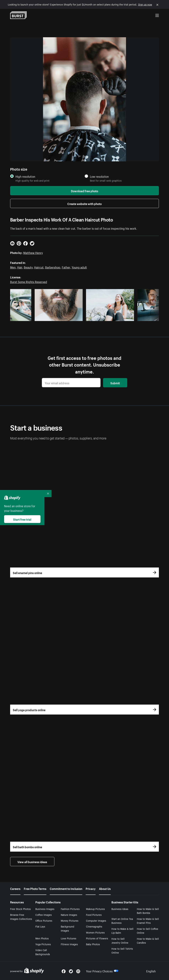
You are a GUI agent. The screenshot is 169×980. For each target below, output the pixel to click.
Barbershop (53, 267)
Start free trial (22, 519)
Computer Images (96, 920)
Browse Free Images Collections (21, 917)
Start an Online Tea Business (122, 921)
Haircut (39, 267)
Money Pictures (70, 920)
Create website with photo (84, 203)
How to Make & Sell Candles (148, 941)
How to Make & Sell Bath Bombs (148, 911)
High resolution (25, 176)
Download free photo (84, 191)
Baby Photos (93, 944)
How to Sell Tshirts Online (122, 950)
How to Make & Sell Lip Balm (122, 931)
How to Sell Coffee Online (147, 931)
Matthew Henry (33, 252)
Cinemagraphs (94, 926)
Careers (15, 888)
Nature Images (69, 915)
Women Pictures (95, 932)
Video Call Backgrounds (43, 952)
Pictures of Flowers (97, 938)
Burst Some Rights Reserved (29, 281)
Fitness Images (69, 944)
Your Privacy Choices (102, 971)
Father (66, 267)
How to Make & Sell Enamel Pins (148, 921)
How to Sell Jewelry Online (120, 941)
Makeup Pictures (95, 909)
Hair (20, 267)
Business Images (45, 909)
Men (13, 267)
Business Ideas (120, 909)
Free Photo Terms (35, 888)
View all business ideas (32, 862)
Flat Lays (40, 926)
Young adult (79, 267)
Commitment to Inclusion (66, 888)
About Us (105, 888)
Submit (115, 383)
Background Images (67, 928)
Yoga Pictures (43, 944)
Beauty (28, 267)
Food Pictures (94, 915)
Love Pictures (69, 938)
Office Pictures (44, 920)
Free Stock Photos (20, 909)
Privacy (91, 888)
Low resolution (99, 176)
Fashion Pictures (70, 909)
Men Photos (42, 938)
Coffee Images (44, 915)
